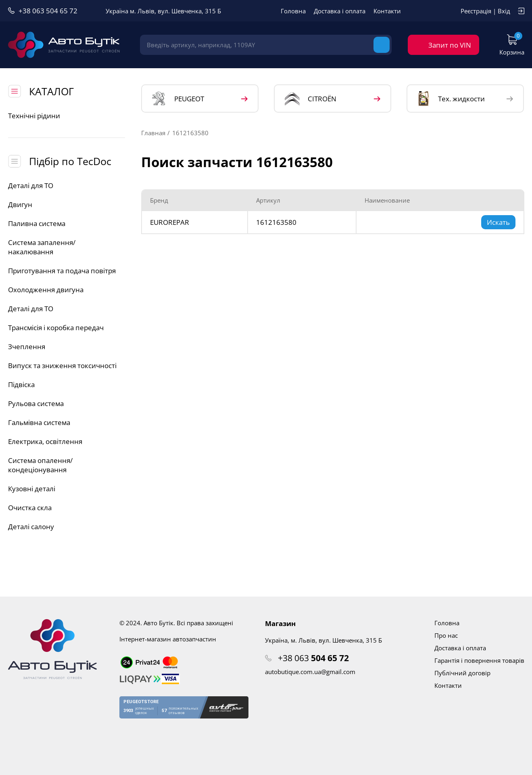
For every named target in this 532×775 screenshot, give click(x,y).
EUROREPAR (170, 222)
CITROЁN (311, 99)
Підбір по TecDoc (70, 161)
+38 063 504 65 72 (48, 11)
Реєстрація (476, 11)
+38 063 (313, 658)
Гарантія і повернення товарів (479, 660)
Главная (153, 133)
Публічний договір (462, 673)
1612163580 (276, 222)
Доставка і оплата (340, 11)
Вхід (504, 11)
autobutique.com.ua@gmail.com (310, 672)
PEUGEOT (178, 99)
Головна (293, 11)
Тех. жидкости (451, 98)
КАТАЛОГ (51, 91)
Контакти (387, 11)
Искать (498, 222)
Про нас (446, 635)
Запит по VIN (450, 45)
